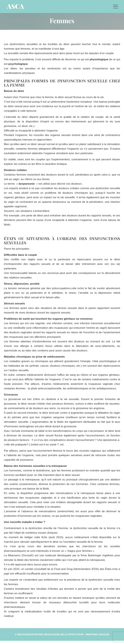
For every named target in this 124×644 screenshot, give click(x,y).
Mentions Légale (98, 634)
